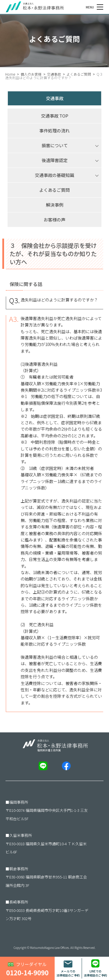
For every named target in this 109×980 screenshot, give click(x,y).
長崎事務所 (19, 902)
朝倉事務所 (19, 869)
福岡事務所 (19, 802)
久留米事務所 (21, 835)
